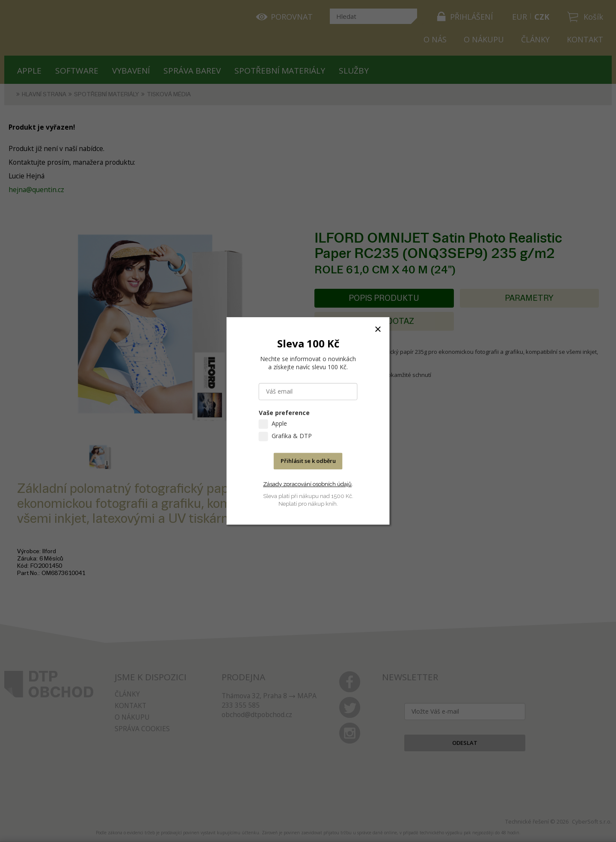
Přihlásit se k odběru (308, 461)
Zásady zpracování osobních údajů (307, 484)
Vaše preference (284, 413)
